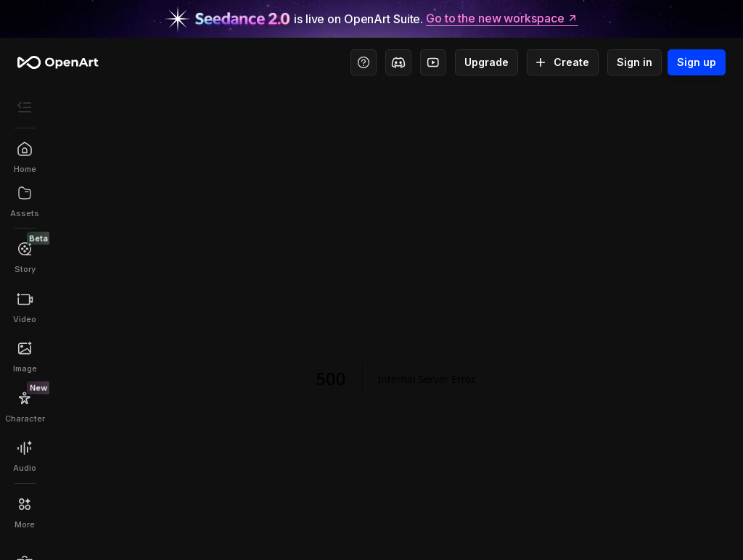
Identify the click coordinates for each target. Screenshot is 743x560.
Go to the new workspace (502, 19)
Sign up (697, 62)
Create (563, 62)
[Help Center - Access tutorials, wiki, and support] (364, 62)
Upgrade (487, 62)
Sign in (635, 62)
